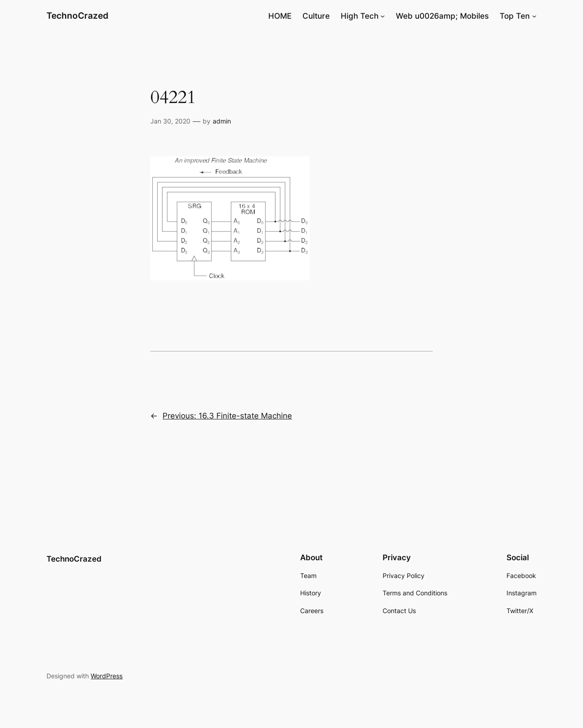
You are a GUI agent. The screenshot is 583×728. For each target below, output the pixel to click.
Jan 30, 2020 (170, 121)
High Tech (360, 16)
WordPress (107, 676)
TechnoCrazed (77, 15)
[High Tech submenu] (383, 16)
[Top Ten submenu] (534, 16)
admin (222, 121)
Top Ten (515, 16)
